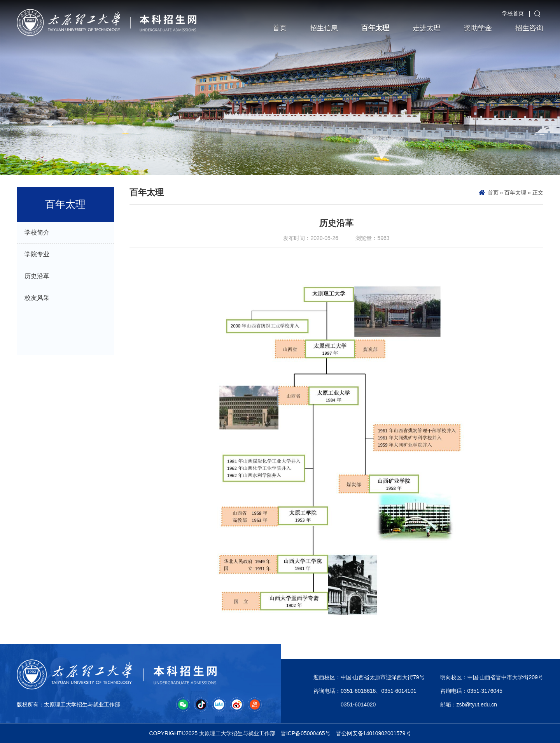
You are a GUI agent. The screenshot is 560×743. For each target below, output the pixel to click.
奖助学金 (478, 28)
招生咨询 (529, 28)
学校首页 (513, 13)
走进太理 (427, 28)
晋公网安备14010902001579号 (374, 733)
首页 (280, 28)
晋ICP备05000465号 (306, 733)
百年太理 (375, 28)
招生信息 (324, 28)
